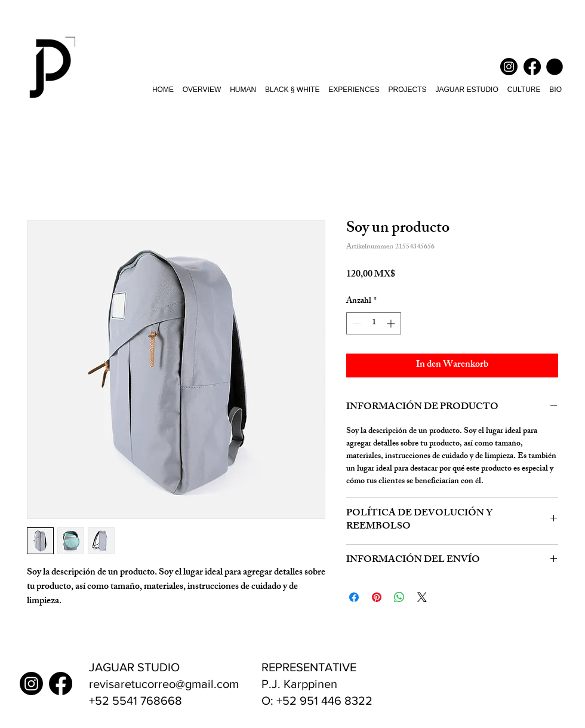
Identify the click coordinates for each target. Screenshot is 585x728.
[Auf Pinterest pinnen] (377, 597)
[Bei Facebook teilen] (354, 597)
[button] (555, 67)
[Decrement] (355, 323)
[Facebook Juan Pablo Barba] (532, 67)
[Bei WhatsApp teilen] (399, 597)
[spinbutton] (374, 323)
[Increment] (392, 323)
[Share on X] (422, 597)
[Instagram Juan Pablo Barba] (509, 67)
